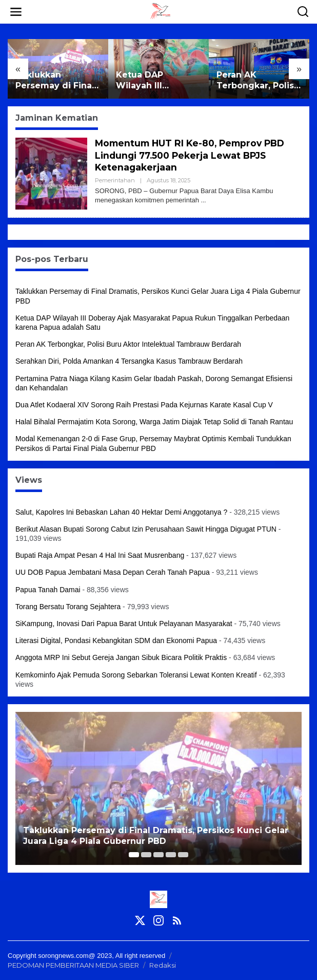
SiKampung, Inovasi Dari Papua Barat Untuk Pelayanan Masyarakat (124, 624)
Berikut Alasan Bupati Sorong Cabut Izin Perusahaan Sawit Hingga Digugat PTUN (146, 529)
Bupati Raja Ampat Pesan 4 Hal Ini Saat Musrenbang (100, 555)
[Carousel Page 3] (158, 855)
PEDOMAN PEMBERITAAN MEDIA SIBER (73, 965)
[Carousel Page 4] (171, 855)
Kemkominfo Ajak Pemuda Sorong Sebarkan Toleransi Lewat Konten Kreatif (136, 675)
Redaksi (163, 965)
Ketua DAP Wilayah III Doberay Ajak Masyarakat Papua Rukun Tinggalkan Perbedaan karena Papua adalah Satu (157, 81)
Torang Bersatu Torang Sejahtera (68, 607)
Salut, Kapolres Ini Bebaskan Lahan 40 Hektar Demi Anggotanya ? (121, 512)
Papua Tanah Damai (48, 590)
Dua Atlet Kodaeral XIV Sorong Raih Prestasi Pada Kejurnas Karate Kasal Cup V (144, 405)
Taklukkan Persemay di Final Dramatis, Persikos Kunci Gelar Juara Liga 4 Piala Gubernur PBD (56, 81)
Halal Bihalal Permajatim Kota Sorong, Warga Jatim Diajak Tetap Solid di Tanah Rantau (154, 422)
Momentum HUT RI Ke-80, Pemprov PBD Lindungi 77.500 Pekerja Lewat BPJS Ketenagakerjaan (194, 155)
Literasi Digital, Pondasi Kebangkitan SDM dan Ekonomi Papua (116, 640)
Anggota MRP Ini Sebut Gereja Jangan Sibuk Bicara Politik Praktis (121, 657)
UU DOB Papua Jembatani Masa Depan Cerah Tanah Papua (113, 572)
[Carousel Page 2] (146, 855)
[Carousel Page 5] (183, 855)
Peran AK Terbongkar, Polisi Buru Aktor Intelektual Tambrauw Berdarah (256, 81)
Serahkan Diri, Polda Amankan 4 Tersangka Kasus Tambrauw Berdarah (129, 361)
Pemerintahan (115, 180)
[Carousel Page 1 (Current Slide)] (134, 855)
